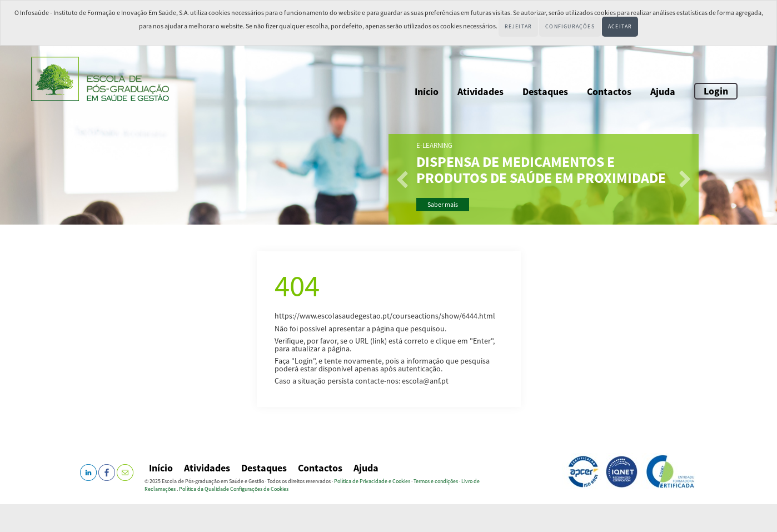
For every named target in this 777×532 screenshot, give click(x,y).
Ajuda (663, 91)
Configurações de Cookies (259, 489)
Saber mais (443, 204)
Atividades (480, 91)
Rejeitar (519, 26)
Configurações (570, 26)
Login (716, 91)
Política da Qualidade (204, 489)
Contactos (609, 91)
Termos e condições (436, 481)
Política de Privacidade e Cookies (372, 481)
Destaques (545, 91)
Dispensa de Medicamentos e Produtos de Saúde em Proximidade (541, 170)
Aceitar (620, 26)
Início (427, 91)
